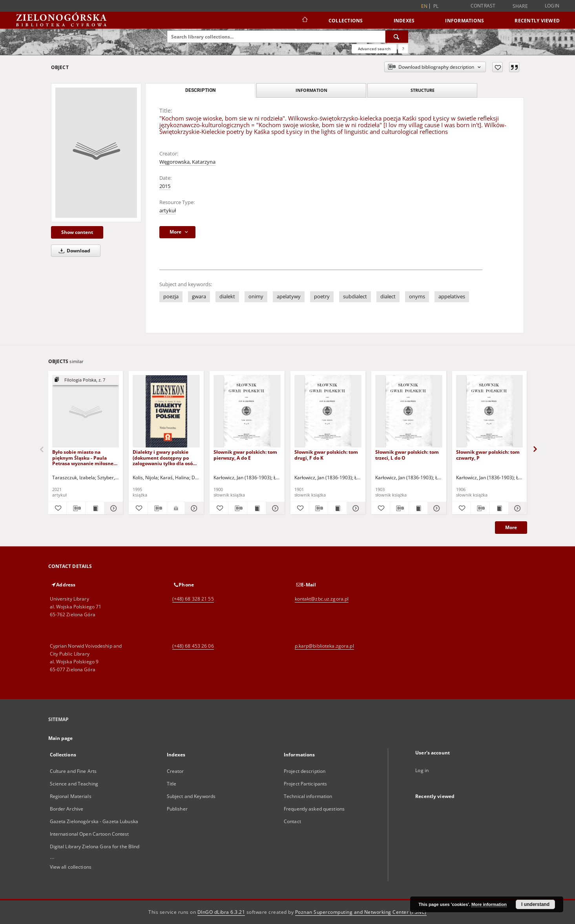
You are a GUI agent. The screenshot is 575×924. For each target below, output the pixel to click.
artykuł (168, 211)
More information (489, 904)
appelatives (452, 297)
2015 (165, 186)
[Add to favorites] (497, 67)
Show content (77, 232)
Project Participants (305, 784)
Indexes (404, 21)
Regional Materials (71, 796)
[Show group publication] (86, 380)
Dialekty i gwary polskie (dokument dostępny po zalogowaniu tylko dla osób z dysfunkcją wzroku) (166, 457)
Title (172, 784)
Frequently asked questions (314, 809)
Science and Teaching (74, 784)
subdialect (355, 297)
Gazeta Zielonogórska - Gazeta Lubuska (94, 821)
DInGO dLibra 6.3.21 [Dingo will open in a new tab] (221, 912)
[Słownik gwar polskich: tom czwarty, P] (490, 412)
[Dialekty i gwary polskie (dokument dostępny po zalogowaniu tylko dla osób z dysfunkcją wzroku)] (166, 412)
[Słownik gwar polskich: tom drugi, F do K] (328, 412)
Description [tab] (200, 90)
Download (73, 251)
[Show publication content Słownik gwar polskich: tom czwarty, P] (499, 508)
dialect (388, 297)
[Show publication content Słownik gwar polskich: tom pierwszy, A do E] (256, 508)
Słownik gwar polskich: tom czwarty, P (488, 455)
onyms (417, 297)
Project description (305, 771)
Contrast (483, 6)
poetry (322, 297)
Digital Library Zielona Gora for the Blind (95, 846)
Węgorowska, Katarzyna (187, 162)
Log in (422, 770)
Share (520, 6)
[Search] (397, 37)
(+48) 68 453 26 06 (193, 646)
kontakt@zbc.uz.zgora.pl (322, 599)
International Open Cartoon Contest (89, 834)
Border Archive (67, 809)
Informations (465, 21)
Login (552, 6)
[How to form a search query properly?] (403, 49)
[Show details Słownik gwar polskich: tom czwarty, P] (517, 508)
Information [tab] (311, 90)
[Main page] (304, 20)
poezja (171, 297)
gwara (199, 297)
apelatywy (289, 297)
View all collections (71, 867)
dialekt (227, 297)
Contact (292, 821)
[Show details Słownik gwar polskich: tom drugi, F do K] (355, 508)
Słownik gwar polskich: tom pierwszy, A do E (245, 455)
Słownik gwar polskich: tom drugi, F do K (326, 455)
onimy (256, 297)
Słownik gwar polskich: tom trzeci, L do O (407, 455)
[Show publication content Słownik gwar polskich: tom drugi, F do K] (337, 508)
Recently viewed (537, 21)
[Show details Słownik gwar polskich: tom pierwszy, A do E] (274, 508)
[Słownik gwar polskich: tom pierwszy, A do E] (247, 412)
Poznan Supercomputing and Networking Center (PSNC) (361, 912)
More (511, 527)
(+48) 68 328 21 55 (193, 599)
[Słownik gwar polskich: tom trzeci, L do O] (409, 412)
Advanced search (374, 49)
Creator (175, 771)
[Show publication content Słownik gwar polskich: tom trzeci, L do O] (418, 508)
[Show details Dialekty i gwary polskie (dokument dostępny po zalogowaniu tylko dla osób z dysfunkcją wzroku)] (193, 508)
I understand (535, 904)
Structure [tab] (423, 90)
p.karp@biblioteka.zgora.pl (324, 646)
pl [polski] (436, 6)
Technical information (308, 796)
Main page (61, 738)
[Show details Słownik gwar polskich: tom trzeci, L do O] (436, 508)
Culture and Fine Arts (73, 771)
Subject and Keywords (191, 796)
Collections (346, 21)
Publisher (177, 809)
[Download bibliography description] (76, 508)
